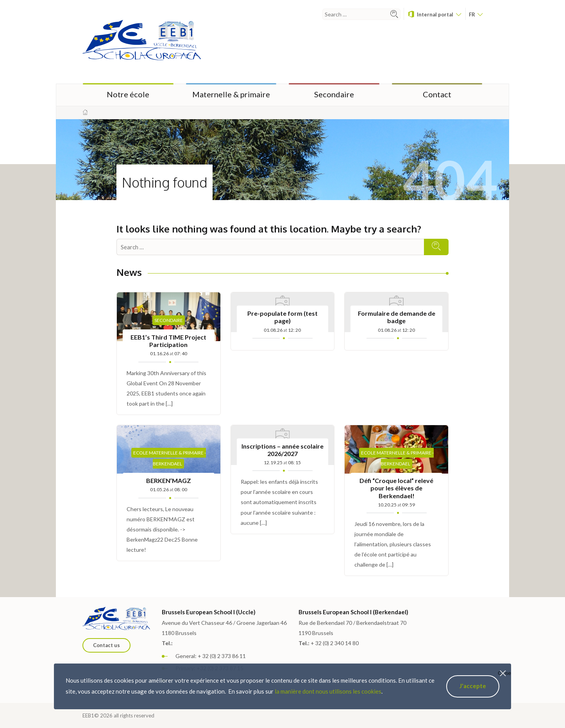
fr (476, 14)
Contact (437, 94)
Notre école (128, 94)
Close (504, 673)
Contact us (106, 645)
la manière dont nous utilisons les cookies (328, 691)
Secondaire (334, 94)
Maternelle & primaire (231, 94)
